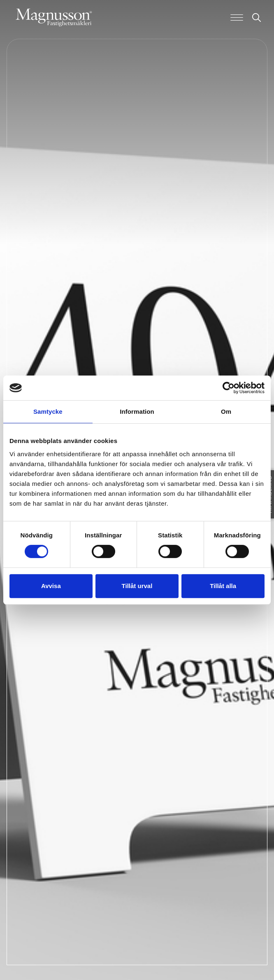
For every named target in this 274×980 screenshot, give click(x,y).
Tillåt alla (223, 586)
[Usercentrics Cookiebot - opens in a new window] (229, 388)
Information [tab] (137, 411)
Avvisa (51, 586)
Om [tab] (226, 411)
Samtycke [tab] (48, 411)
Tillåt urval (137, 586)
